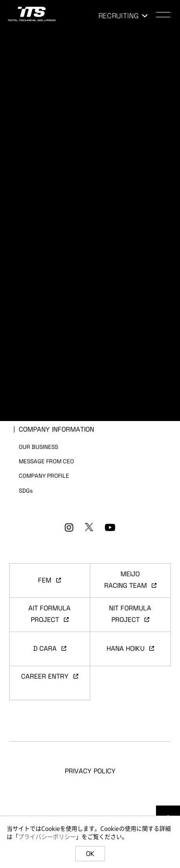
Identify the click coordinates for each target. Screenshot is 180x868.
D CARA (50, 648)
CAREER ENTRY (50, 676)
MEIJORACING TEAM (130, 580)
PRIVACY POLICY (90, 771)
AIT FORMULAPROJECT (49, 614)
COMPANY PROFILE (44, 476)
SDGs (26, 491)
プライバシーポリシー (47, 837)
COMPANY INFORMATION (56, 429)
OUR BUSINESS (38, 447)
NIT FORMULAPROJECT (130, 614)
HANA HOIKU (130, 648)
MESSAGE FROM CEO (46, 461)
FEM (49, 580)
